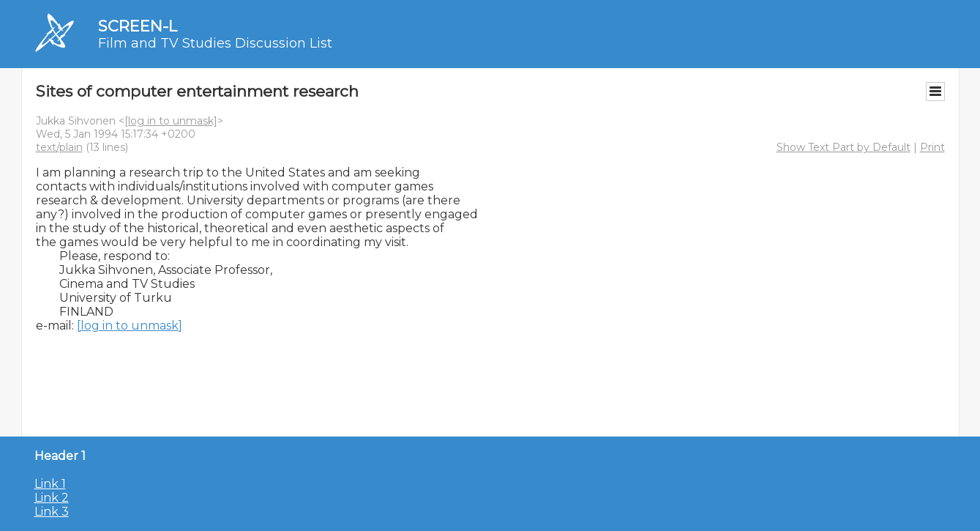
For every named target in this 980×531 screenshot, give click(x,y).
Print (932, 147)
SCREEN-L (138, 26)
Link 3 (52, 512)
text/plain (59, 147)
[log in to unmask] (171, 121)
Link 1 (50, 484)
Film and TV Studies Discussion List (215, 43)
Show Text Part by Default (844, 147)
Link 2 (52, 498)
